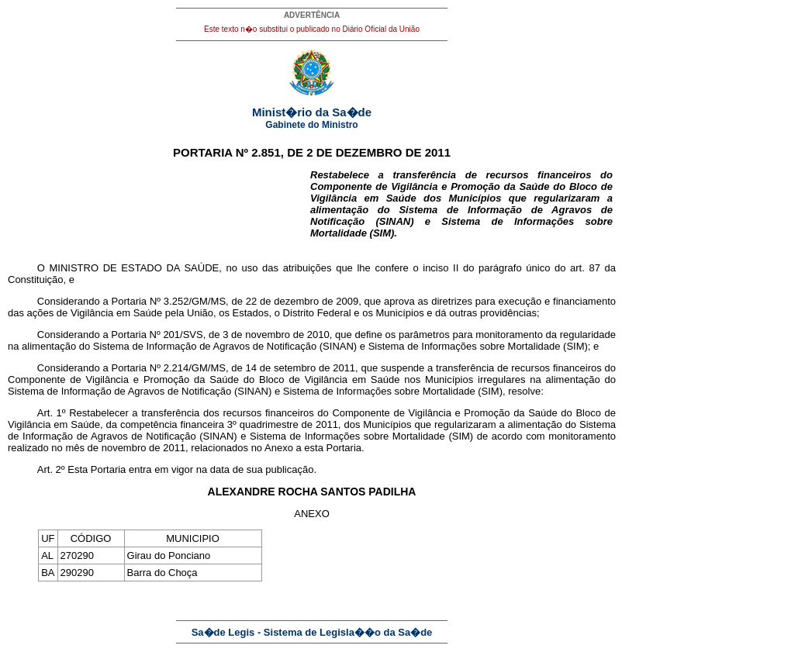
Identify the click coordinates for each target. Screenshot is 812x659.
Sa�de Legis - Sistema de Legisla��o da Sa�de (312, 632)
